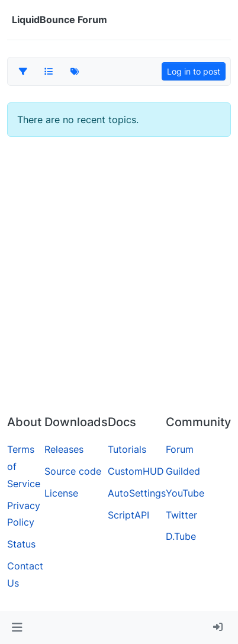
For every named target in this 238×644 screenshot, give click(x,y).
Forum (180, 449)
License (61, 493)
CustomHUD (136, 471)
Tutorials (127, 449)
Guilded (183, 471)
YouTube (185, 493)
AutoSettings (137, 493)
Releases (64, 449)
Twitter (181, 515)
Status (21, 544)
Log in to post (194, 71)
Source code (73, 471)
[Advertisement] (119, 281)
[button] (17, 627)
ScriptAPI (128, 515)
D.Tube (181, 536)
